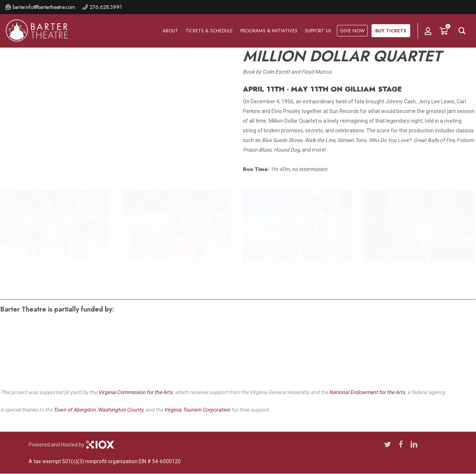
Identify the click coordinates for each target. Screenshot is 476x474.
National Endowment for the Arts (367, 392)
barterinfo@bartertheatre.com (44, 7)
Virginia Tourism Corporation (197, 410)
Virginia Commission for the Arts (135, 392)
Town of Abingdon (75, 410)
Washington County (120, 410)
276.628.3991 (106, 7)
